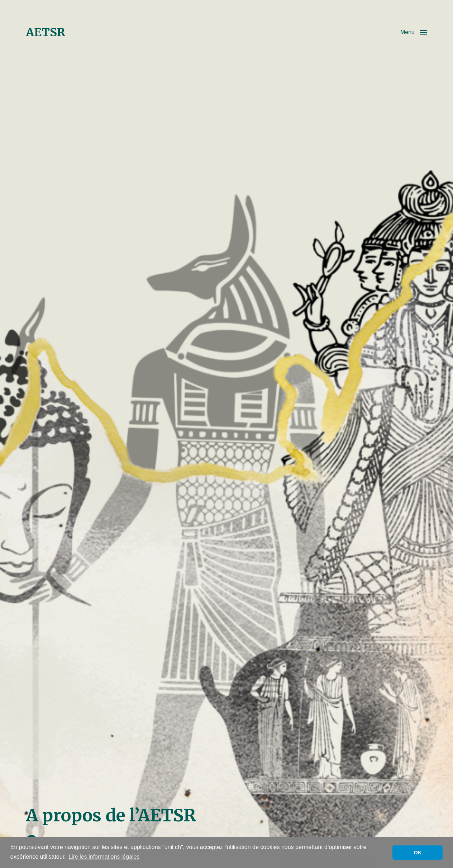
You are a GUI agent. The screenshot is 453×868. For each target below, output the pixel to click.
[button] (414, 32)
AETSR (46, 32)
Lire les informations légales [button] (104, 857)
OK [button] (418, 853)
